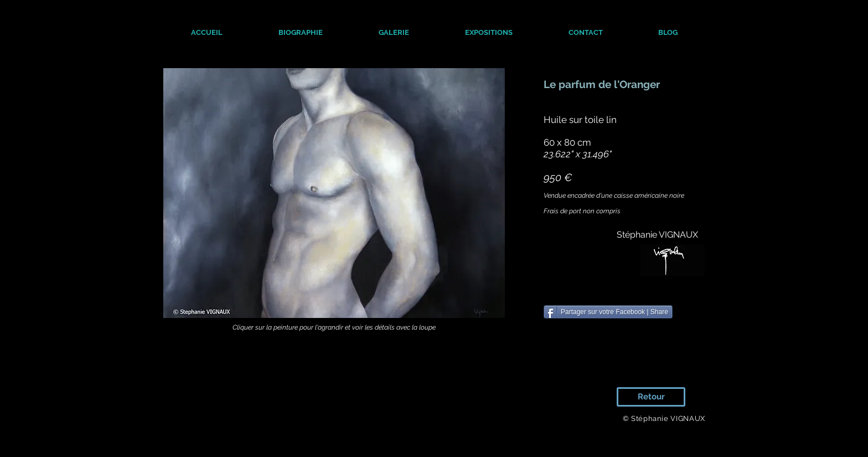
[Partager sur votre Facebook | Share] (608, 312)
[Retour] (651, 397)
